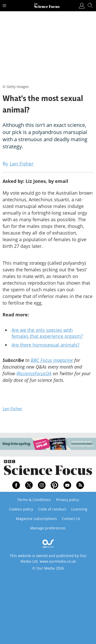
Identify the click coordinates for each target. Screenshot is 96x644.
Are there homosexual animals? (46, 345)
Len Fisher (12, 409)
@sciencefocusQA (34, 373)
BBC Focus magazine (52, 360)
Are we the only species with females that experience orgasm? (47, 333)
